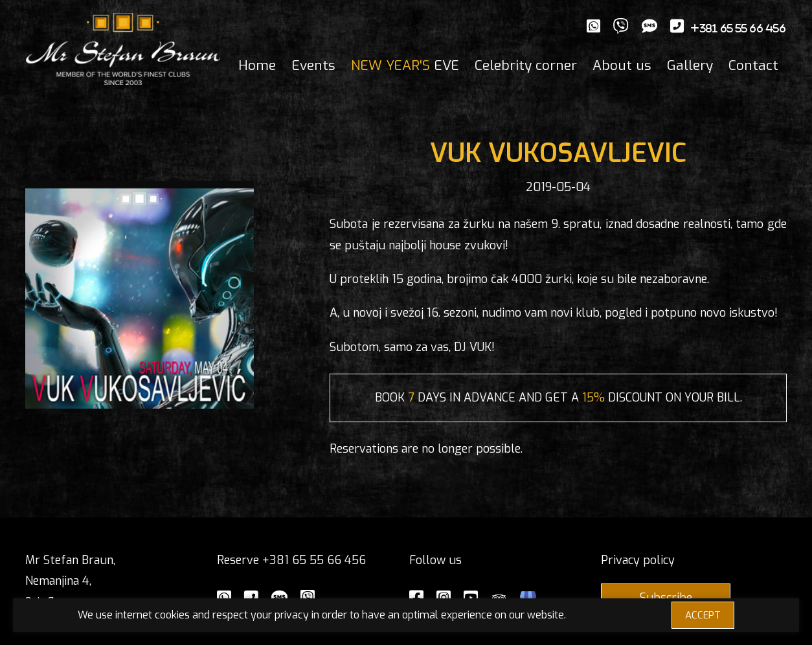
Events (313, 65)
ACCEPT (703, 615)
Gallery (690, 65)
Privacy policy (638, 560)
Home (257, 65)
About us (622, 65)
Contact (753, 65)
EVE (405, 65)
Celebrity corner (526, 65)
